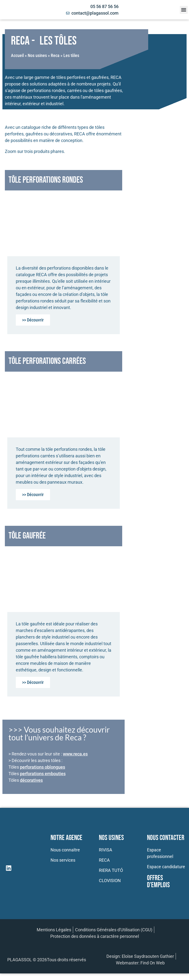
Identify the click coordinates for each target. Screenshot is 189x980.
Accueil (17, 55)
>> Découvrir (33, 320)
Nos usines (37, 55)
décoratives (31, 780)
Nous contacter (166, 838)
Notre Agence (66, 838)
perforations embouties (43, 774)
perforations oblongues (43, 767)
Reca (55, 55)
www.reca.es (75, 754)
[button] (184, 10)
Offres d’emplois (158, 882)
